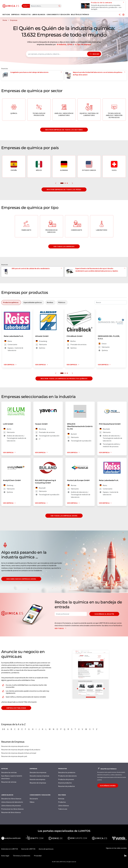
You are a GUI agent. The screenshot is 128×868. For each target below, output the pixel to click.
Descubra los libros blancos (11, 799)
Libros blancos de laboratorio (12, 802)
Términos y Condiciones (22, 856)
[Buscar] (59, 6)
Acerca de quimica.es (46, 849)
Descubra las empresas (38, 772)
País (71, 44)
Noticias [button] (6, 14)
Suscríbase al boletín (104, 614)
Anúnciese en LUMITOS (10, 849)
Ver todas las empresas (64, 246)
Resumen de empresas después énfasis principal (19, 753)
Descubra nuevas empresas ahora (21, 579)
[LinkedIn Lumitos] (125, 856)
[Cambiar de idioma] (123, 15)
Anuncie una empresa (37, 779)
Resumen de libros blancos (11, 812)
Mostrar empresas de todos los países (64, 189)
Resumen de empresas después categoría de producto (21, 750)
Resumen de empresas (38, 783)
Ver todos (61, 628)
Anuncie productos (65, 783)
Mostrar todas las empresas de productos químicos (64, 379)
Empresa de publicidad (16, 708)
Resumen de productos (67, 786)
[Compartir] (120, 15)
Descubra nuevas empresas (39, 776)
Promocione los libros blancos (12, 809)
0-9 (4, 729)
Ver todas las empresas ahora (64, 516)
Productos (62, 802)
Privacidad (38, 856)
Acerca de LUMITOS (28, 849)
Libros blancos (64, 806)
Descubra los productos (67, 772)
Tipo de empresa (84, 44)
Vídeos (32, 802)
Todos (25, 6)
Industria (62, 44)
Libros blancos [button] (39, 14)
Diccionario (34, 799)
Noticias (61, 799)
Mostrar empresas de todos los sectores (64, 130)
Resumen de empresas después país (14, 756)
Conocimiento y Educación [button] (58, 14)
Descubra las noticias (9, 772)
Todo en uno (63, 809)
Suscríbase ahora (108, 786)
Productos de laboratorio (67, 776)
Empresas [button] (15, 14)
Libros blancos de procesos (11, 806)
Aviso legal (5, 856)
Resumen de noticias (9, 782)
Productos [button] (26, 14)
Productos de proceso (66, 779)
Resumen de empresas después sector (15, 746)
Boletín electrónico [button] (80, 14)
